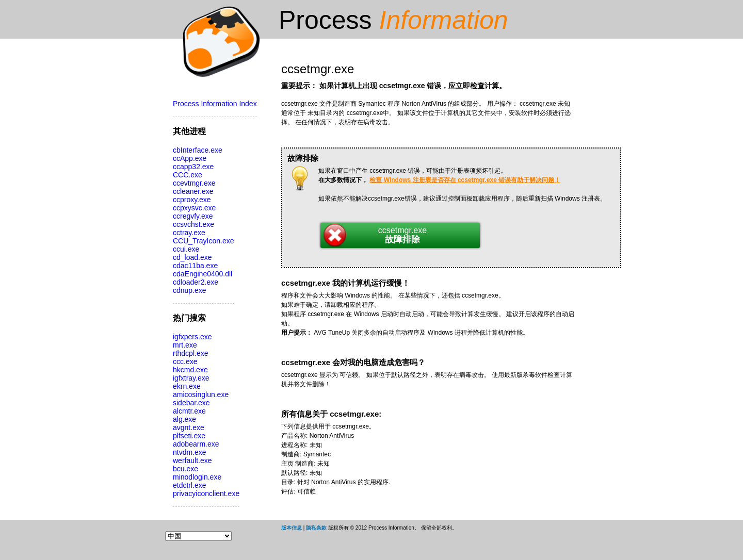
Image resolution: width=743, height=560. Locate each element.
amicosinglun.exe (201, 394)
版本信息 (292, 528)
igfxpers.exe (192, 337)
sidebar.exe (191, 403)
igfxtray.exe (191, 378)
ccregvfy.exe (193, 216)
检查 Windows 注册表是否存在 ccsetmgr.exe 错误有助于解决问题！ (465, 180)
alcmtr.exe (189, 411)
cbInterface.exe (198, 150)
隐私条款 (316, 528)
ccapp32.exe (193, 167)
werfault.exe (192, 460)
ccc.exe (185, 361)
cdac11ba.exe (195, 266)
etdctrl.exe (190, 485)
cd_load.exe (192, 257)
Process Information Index (215, 104)
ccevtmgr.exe (194, 183)
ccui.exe (186, 249)
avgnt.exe (189, 427)
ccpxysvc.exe (194, 208)
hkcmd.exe (190, 370)
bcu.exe (185, 469)
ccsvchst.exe (193, 224)
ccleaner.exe (193, 191)
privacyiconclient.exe (206, 493)
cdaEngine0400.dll (203, 274)
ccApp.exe (190, 158)
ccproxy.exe (192, 200)
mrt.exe (185, 345)
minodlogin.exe (197, 477)
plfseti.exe (189, 436)
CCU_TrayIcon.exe (204, 241)
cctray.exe (189, 233)
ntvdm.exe (190, 452)
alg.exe (184, 419)
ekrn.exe (187, 386)
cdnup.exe (190, 290)
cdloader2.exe (196, 282)
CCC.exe (188, 175)
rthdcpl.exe (190, 353)
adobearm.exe (196, 444)
